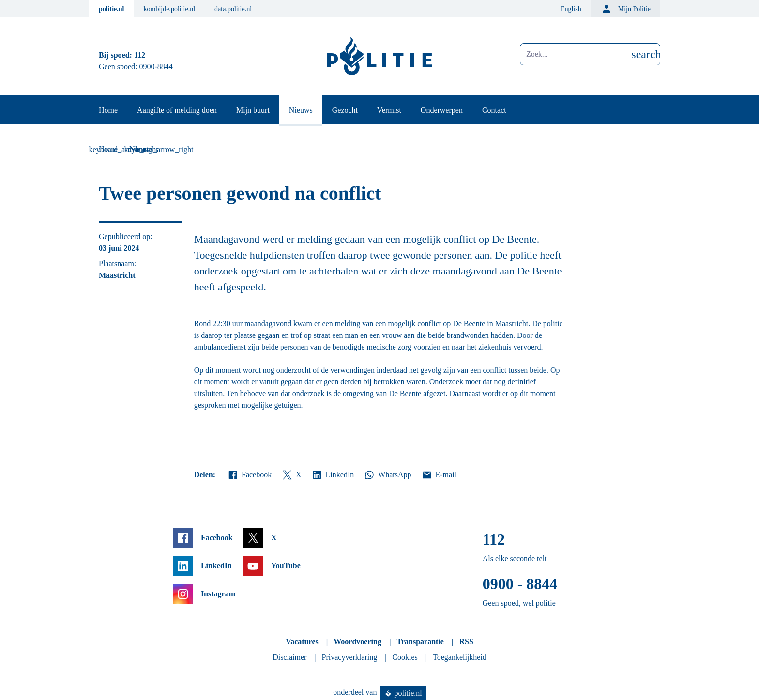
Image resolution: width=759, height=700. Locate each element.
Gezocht (345, 110)
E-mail (439, 475)
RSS (466, 642)
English (571, 9)
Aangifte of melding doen (177, 110)
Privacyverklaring (350, 657)
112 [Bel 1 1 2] (140, 55)
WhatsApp (387, 475)
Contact (494, 110)
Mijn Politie (626, 9)
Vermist (389, 110)
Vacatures (302, 642)
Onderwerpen (442, 110)
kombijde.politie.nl (170, 9)
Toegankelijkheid (460, 657)
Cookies (405, 657)
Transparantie (420, 642)
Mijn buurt (253, 110)
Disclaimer (289, 657)
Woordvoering (357, 642)
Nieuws (301, 110)
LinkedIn (333, 475)
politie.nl (112, 9)
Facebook (249, 475)
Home (108, 110)
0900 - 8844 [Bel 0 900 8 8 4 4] (520, 584)
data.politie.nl (233, 9)
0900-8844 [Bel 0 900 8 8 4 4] (156, 67)
